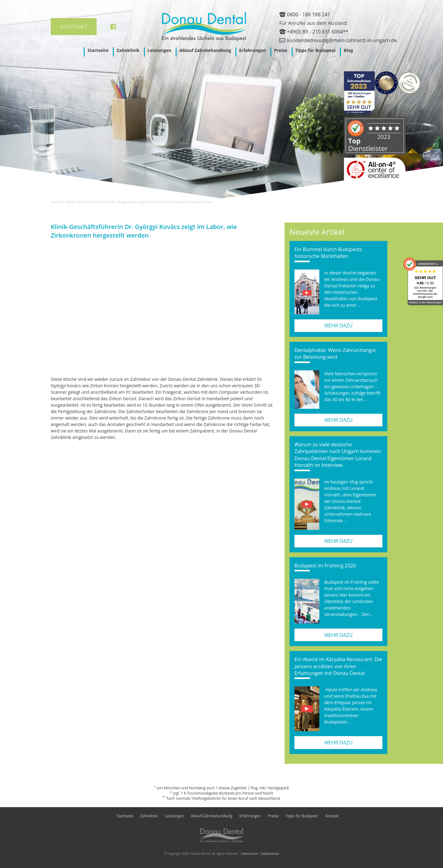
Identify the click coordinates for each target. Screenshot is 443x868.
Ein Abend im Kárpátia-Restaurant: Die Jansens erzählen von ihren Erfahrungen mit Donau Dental (338, 666)
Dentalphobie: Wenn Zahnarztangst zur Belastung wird (335, 353)
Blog (348, 50)
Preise (281, 50)
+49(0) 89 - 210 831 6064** (318, 32)
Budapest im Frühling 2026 (325, 566)
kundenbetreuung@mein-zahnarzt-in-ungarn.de (342, 40)
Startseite (98, 50)
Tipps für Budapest (315, 50)
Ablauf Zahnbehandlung (205, 50)
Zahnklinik (128, 50)
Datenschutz (270, 854)
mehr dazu (338, 325)
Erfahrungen (252, 50)
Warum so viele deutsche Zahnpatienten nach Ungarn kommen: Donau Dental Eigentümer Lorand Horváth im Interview (338, 455)
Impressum (250, 854)
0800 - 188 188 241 (309, 14)
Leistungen (160, 50)
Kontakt (74, 27)
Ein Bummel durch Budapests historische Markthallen (328, 253)
